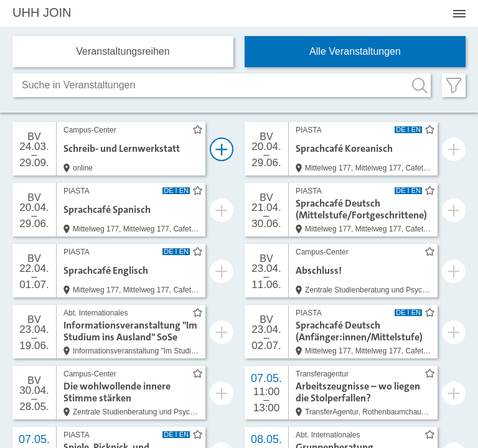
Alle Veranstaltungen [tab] (355, 51)
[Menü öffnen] (459, 14)
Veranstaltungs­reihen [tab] (123, 51)
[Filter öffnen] (454, 85)
